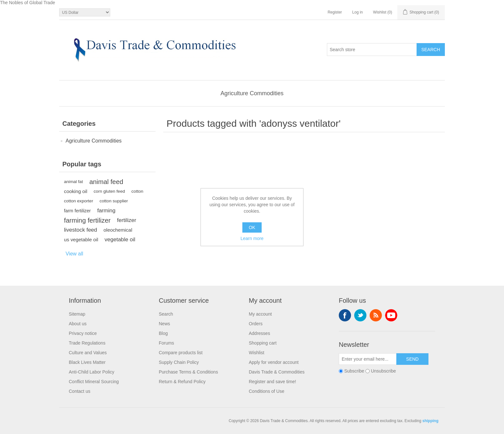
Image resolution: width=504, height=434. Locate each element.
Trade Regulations (87, 343)
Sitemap (77, 314)
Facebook (345, 315)
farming (106, 211)
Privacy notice (83, 333)
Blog (163, 333)
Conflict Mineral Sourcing (94, 382)
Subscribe (354, 371)
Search (166, 314)
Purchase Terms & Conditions (188, 372)
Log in (358, 12)
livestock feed (81, 230)
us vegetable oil (81, 240)
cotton (137, 191)
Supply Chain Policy (179, 362)
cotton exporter (79, 201)
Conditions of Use (267, 391)
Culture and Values (88, 353)
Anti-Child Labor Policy (92, 372)
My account (260, 314)
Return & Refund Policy (182, 382)
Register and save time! (272, 382)
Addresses (259, 333)
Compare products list (181, 353)
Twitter (360, 315)
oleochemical (118, 230)
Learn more (252, 238)
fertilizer (127, 220)
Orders (256, 324)
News (164, 324)
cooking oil (76, 191)
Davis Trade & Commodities (277, 372)
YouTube (391, 315)
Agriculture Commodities (252, 93)
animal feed (106, 182)
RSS (376, 315)
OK (252, 227)
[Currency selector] (85, 12)
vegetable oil (120, 240)
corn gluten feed (109, 191)
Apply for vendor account (274, 362)
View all (74, 254)
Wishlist (256, 353)
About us (78, 324)
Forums (166, 343)
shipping (430, 421)
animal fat (73, 182)
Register (335, 12)
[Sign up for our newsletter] (368, 359)
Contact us (80, 391)
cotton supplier (114, 201)
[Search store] (372, 50)
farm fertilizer (77, 211)
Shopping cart (263, 343)
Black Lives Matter (87, 362)
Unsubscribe (383, 371)
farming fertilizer (87, 220)
